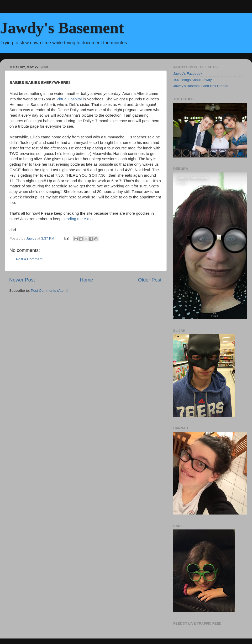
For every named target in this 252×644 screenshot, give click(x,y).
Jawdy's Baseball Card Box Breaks (201, 86)
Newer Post (22, 280)
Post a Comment (29, 259)
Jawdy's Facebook (188, 74)
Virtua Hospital (70, 99)
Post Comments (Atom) (49, 291)
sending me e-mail (78, 219)
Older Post (150, 280)
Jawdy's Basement (62, 28)
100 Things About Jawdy (193, 80)
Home (86, 280)
